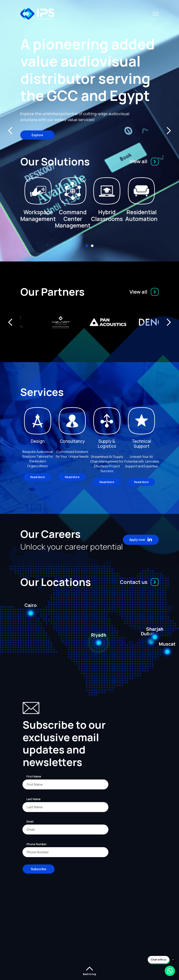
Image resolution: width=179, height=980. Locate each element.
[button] (87, 246)
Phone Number (37, 844)
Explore (37, 135)
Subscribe (39, 869)
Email (30, 821)
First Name (34, 776)
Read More (38, 477)
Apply (141, 540)
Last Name (34, 799)
